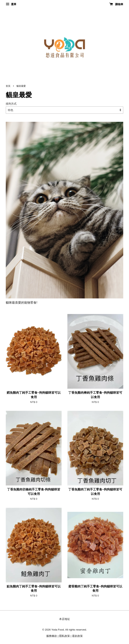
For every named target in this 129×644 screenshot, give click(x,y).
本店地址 (64, 619)
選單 (11, 4)
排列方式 (11, 104)
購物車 (116, 4)
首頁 (8, 86)
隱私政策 (64, 636)
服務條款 (52, 636)
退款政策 (77, 636)
